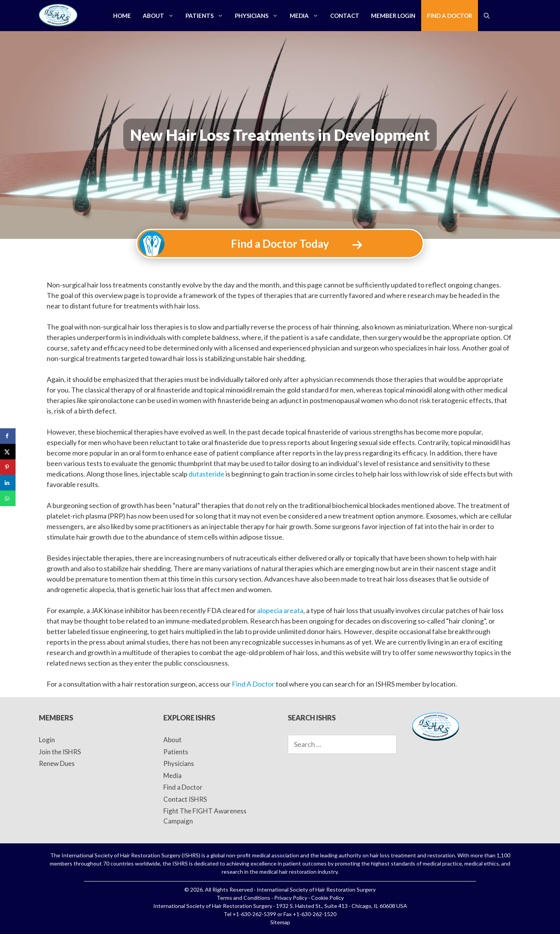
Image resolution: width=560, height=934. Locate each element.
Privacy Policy (291, 898)
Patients (207, 16)
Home (122, 16)
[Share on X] (8, 452)
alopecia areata (280, 610)
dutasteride (206, 474)
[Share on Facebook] (8, 436)
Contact (345, 16)
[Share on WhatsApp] (8, 498)
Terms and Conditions (243, 898)
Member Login (393, 16)
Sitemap (280, 922)
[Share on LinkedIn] (8, 483)
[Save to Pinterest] (8, 467)
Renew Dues (57, 763)
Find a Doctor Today (280, 244)
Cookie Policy (327, 898)
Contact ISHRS (185, 799)
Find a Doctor (450, 16)
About (161, 16)
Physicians (259, 16)
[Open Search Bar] (487, 16)
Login (47, 740)
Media (307, 16)
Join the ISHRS (60, 752)
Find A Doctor (253, 684)
